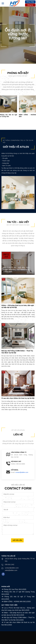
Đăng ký (30, 5)
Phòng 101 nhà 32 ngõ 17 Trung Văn (20, 597)
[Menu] (3, 3)
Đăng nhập (30, 2)
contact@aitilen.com (22, 472)
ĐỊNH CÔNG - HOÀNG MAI (13, 602)
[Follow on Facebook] (3, 574)
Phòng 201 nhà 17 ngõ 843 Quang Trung (19, 592)
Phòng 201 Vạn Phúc (11, 589)
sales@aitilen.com (11, 570)
